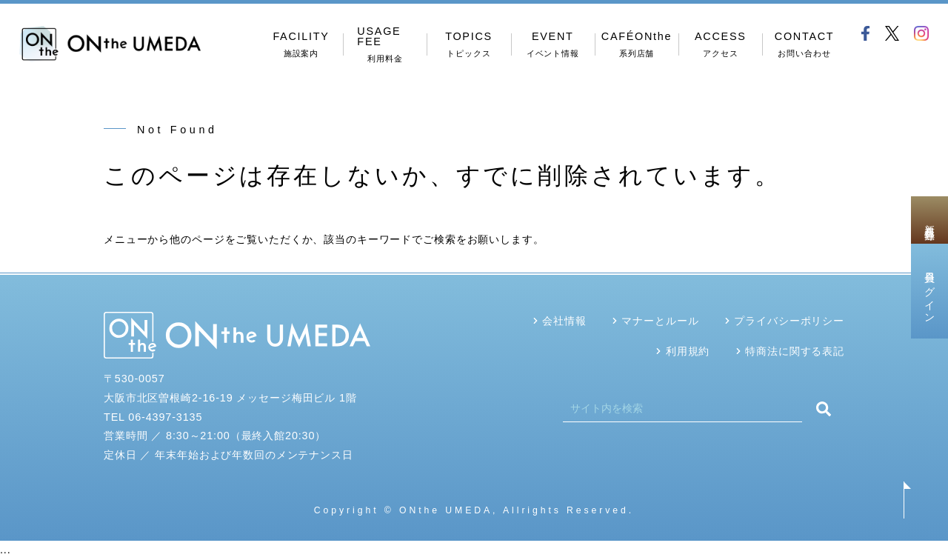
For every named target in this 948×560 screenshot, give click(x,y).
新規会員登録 (929, 220)
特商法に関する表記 (795, 351)
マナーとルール (660, 321)
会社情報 (564, 321)
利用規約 (688, 351)
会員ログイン (929, 291)
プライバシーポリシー (789, 321)
